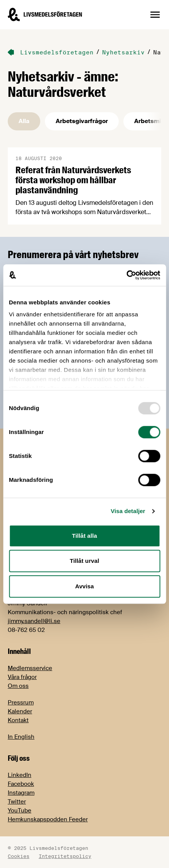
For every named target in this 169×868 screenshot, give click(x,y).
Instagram (21, 793)
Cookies (19, 856)
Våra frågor (22, 677)
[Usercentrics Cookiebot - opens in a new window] (126, 275)
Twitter (17, 802)
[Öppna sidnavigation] (155, 15)
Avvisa (84, 586)
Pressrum (21, 703)
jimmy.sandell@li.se (34, 621)
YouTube (20, 811)
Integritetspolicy (65, 856)
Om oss (18, 686)
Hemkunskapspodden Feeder (48, 819)
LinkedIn (20, 775)
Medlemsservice (30, 668)
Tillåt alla (84, 536)
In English (21, 737)
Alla (24, 121)
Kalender (20, 711)
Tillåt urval (85, 561)
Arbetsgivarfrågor (82, 121)
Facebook (21, 784)
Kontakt (18, 720)
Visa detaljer (128, 511)
